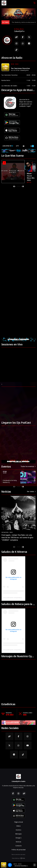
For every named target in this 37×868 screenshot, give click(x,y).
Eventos (18, 830)
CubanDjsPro (24, 70)
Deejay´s (18, 838)
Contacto (19, 846)
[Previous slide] (14, 487)
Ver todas (31, 492)
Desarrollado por (18, 858)
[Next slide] (23, 487)
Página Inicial (19, 822)
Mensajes (18, 834)
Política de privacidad (19, 850)
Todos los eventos (28, 466)
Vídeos (18, 826)
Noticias (19, 842)
